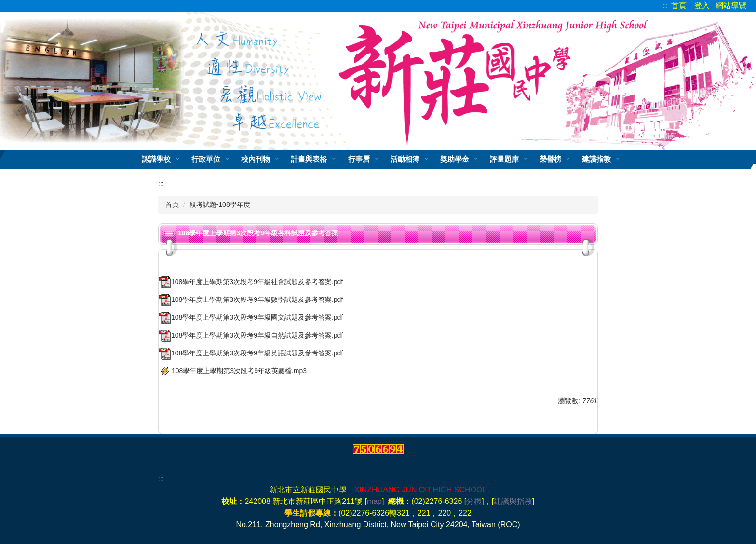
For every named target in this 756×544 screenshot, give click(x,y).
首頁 (679, 6)
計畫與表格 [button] (309, 159)
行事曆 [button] (359, 159)
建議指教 (596, 159)
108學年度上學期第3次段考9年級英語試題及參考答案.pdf (251, 353)
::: (664, 6)
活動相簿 (405, 159)
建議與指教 (513, 501)
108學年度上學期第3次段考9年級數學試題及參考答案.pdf (251, 299)
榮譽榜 (550, 159)
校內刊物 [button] (256, 159)
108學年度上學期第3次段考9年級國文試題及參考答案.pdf (251, 317)
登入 (702, 6)
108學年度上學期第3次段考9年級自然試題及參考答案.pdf (251, 335)
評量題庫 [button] (504, 159)
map (374, 501)
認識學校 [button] (156, 159)
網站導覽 (731, 6)
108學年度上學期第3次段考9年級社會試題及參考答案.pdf (251, 282)
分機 (474, 501)
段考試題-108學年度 (220, 204)
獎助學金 (455, 159)
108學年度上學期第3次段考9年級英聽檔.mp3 (233, 371)
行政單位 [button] (206, 159)
